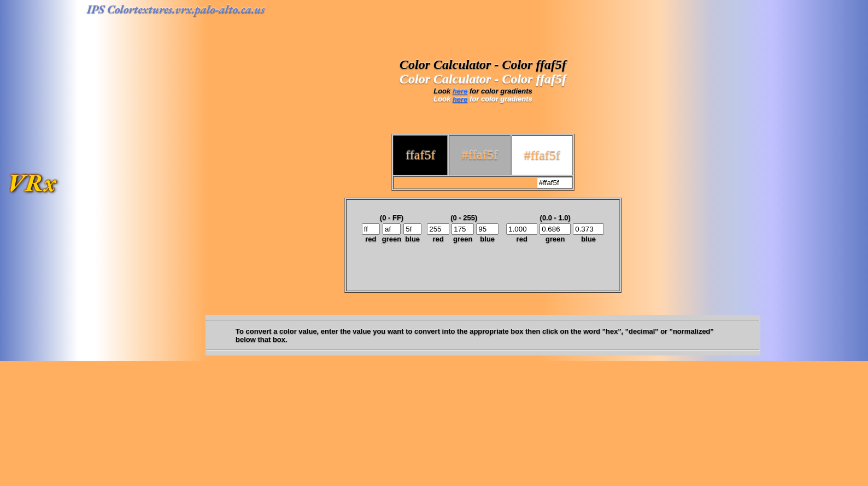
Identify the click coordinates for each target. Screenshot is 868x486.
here (460, 91)
